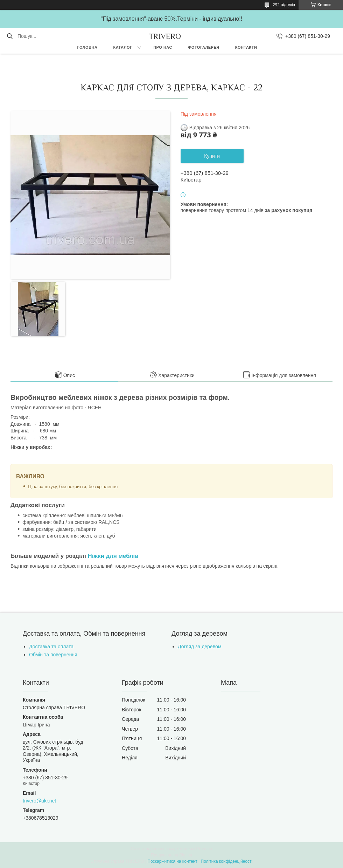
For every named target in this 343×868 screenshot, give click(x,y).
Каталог (122, 47)
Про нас (163, 47)
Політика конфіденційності (227, 861)
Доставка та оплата (51, 647)
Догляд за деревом (199, 647)
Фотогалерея (204, 47)
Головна (87, 47)
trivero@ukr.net (39, 801)
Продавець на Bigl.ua (171, 855)
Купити (212, 156)
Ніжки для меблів (113, 556)
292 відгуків (284, 5)
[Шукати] (10, 36)
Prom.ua (204, 849)
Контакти (246, 47)
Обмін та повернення (53, 655)
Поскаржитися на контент (172, 861)
